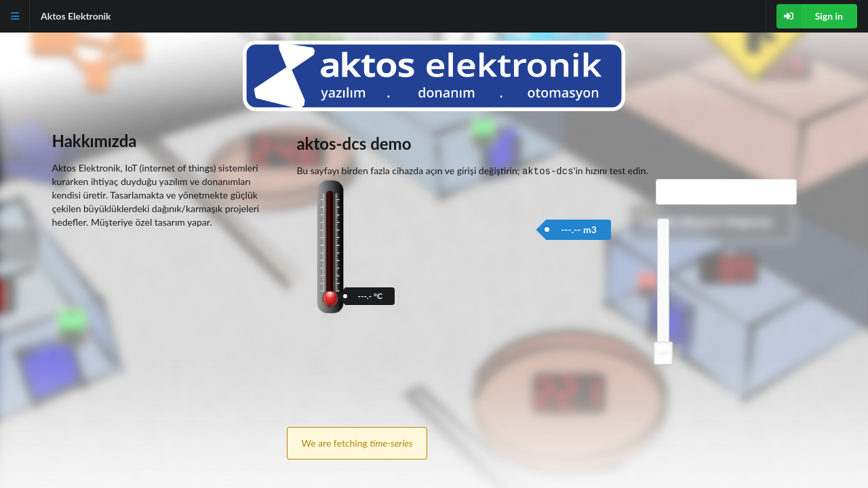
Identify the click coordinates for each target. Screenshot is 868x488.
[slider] (663, 352)
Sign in (810, 16)
